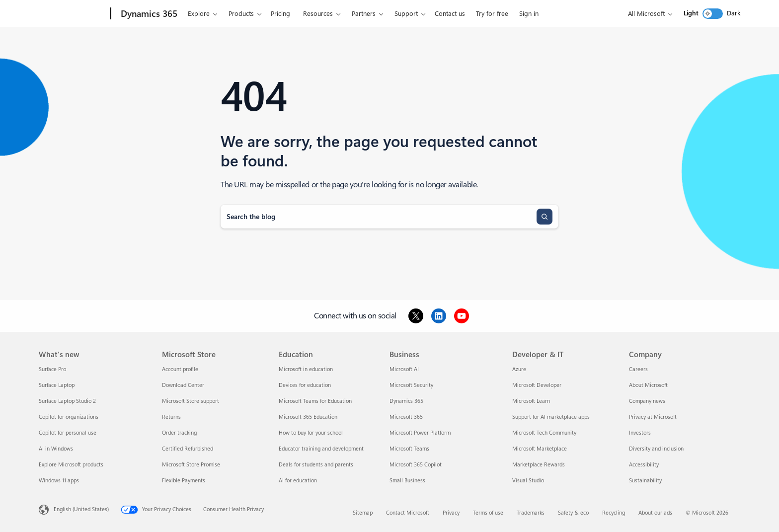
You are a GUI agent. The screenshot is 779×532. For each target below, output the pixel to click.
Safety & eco (573, 513)
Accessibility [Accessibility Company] (644, 465)
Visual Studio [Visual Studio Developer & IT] (528, 481)
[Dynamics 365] (148, 14)
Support (406, 14)
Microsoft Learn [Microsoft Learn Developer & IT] (531, 401)
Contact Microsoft (408, 513)
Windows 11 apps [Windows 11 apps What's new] (59, 481)
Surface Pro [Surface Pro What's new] (52, 369)
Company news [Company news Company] (647, 401)
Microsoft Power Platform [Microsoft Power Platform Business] (420, 433)
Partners (364, 14)
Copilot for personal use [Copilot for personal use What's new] (68, 433)
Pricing (280, 14)
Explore (199, 14)
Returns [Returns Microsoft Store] (171, 417)
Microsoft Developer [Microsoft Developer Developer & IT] (537, 385)
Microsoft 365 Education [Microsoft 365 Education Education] (308, 417)
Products (241, 14)
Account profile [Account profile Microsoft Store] (180, 369)
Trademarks (531, 513)
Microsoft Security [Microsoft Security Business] (411, 385)
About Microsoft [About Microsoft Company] (648, 385)
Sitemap (363, 513)
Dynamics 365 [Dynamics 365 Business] (406, 401)
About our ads (655, 513)
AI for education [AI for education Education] (298, 481)
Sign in (529, 14)
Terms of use (488, 513)
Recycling (614, 513)
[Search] (545, 217)
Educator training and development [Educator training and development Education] (321, 449)
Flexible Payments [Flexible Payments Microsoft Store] (184, 481)
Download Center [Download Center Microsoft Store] (183, 385)
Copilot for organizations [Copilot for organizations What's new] (69, 417)
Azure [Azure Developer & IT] (519, 369)
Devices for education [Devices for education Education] (305, 385)
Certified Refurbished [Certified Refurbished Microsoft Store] (188, 449)
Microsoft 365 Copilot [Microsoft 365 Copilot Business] (416, 465)
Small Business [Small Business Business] (407, 481)
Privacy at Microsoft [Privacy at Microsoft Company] (653, 417)
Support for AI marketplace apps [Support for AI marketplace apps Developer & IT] (551, 417)
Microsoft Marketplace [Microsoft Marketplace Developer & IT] (540, 449)
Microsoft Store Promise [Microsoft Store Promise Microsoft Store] (191, 465)
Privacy (451, 513)
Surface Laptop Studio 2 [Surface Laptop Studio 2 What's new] (67, 401)
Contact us (450, 14)
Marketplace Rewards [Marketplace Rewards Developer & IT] (539, 465)
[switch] (713, 14)
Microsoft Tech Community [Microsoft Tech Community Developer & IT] (544, 433)
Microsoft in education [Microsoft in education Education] (306, 369)
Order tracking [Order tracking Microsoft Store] (179, 433)
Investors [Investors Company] (640, 433)
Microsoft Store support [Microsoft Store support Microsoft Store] (191, 401)
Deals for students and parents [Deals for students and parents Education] (316, 465)
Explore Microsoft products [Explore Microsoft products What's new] (71, 465)
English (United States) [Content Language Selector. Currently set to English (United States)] (81, 509)
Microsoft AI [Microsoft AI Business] (404, 369)
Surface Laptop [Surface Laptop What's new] (57, 385)
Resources (318, 14)
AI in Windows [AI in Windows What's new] (56, 449)
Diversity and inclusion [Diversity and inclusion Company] (656, 449)
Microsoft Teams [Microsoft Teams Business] (409, 449)
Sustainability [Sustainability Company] (645, 481)
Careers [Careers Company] (638, 369)
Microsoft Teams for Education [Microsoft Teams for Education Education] (315, 401)
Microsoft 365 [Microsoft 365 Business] (406, 417)
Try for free (492, 14)
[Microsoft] (73, 14)
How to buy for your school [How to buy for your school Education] (311, 433)
